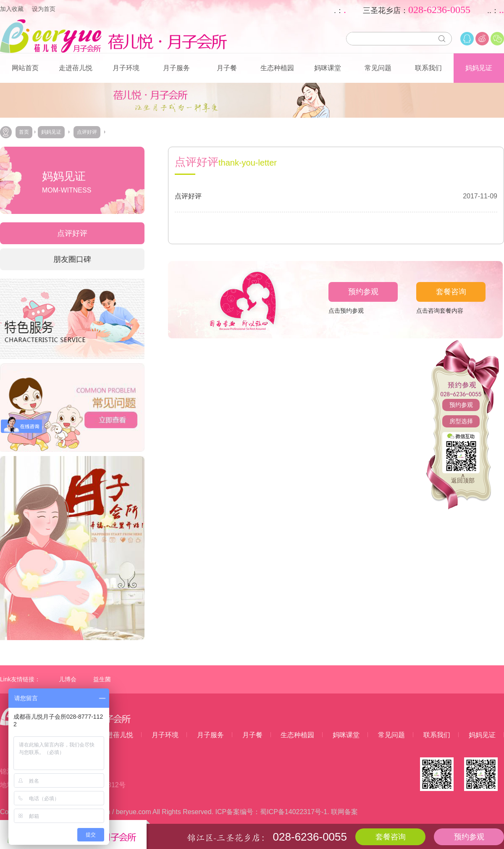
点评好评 (87, 132)
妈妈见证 (479, 68)
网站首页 (25, 68)
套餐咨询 (451, 292)
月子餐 (227, 68)
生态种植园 (277, 68)
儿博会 (68, 679)
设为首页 (44, 9)
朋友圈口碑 (72, 259)
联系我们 (428, 68)
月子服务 (176, 68)
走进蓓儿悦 (76, 68)
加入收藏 (12, 9)
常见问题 (378, 68)
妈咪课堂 (328, 68)
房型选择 (461, 421)
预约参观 (461, 405)
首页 (24, 132)
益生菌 (102, 679)
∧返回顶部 (463, 478)
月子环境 (126, 68)
